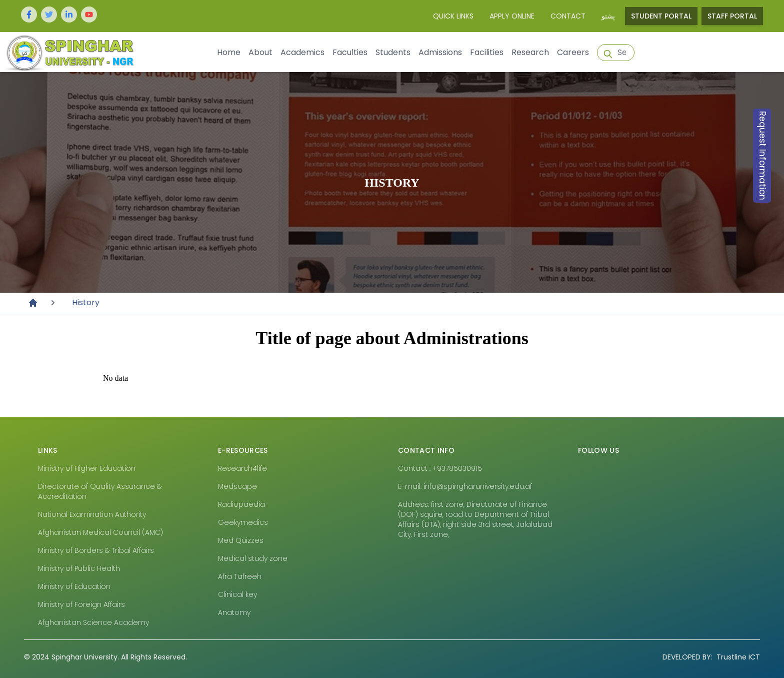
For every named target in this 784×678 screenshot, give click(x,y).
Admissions (440, 52)
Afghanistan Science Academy (93, 622)
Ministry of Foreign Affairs (81, 604)
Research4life (242, 468)
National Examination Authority (92, 514)
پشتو (608, 16)
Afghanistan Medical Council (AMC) (100, 532)
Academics (302, 52)
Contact (568, 16)
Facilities (487, 52)
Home (229, 52)
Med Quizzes (241, 540)
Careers (573, 52)
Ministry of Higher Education (87, 468)
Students (393, 52)
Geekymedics (243, 522)
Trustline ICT (711, 657)
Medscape (237, 486)
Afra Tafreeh (240, 576)
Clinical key (237, 594)
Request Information (762, 156)
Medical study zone (253, 558)
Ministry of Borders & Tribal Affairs (96, 550)
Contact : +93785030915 (440, 468)
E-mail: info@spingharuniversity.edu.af (465, 486)
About (260, 52)
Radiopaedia (241, 504)
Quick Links (453, 16)
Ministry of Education (74, 586)
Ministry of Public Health (79, 568)
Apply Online (512, 16)
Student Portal (661, 16)
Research (530, 52)
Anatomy (234, 612)
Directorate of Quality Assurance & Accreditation (100, 491)
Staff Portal (732, 16)
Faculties (350, 52)
